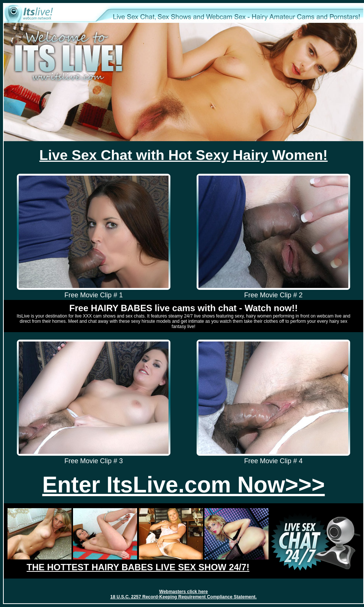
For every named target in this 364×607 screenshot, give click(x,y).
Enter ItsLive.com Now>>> (183, 485)
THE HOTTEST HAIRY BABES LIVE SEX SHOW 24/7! (138, 567)
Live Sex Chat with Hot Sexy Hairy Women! (183, 155)
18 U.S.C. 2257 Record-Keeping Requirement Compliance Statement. (184, 597)
